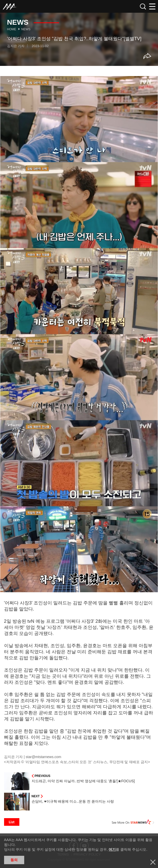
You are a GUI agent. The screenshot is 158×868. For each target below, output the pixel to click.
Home (12, 29)
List (12, 822)
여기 (112, 849)
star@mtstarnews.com (43, 757)
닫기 (153, 862)
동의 (14, 860)
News (26, 29)
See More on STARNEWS (133, 822)
